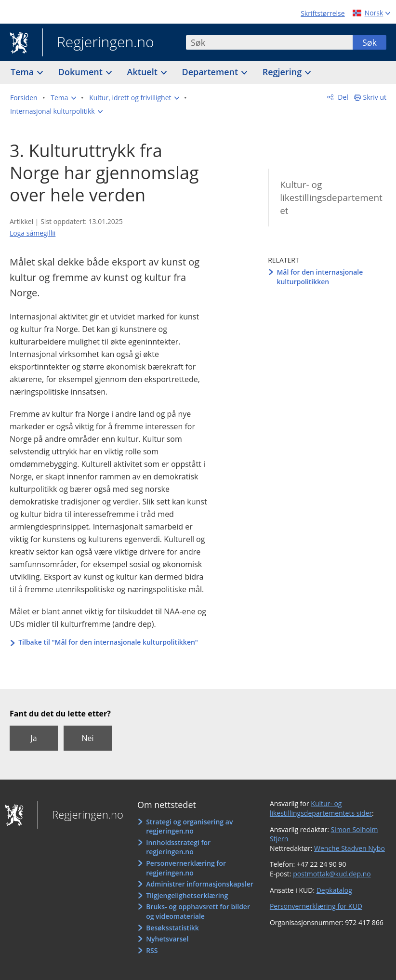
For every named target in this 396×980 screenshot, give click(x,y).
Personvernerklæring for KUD (316, 906)
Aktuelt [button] (144, 72)
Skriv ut (375, 97)
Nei (87, 738)
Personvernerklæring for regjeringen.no (186, 868)
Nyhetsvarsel (167, 939)
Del (342, 97)
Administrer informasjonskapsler (200, 884)
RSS (152, 950)
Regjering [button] (283, 72)
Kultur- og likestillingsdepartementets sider (321, 808)
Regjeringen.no (98, 43)
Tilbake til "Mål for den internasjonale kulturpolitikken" (108, 642)
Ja (33, 738)
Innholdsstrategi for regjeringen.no (178, 847)
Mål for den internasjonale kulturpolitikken (320, 277)
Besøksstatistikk (172, 928)
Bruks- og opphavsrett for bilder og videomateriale (198, 911)
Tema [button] (23, 72)
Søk (370, 42)
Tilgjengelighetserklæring (187, 895)
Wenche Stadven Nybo (350, 848)
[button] (63, 98)
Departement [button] (211, 72)
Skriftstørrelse (323, 13)
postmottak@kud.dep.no (332, 874)
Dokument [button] (82, 72)
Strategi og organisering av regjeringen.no (189, 827)
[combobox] (269, 42)
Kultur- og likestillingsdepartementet (331, 197)
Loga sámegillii (33, 233)
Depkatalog (334, 890)
